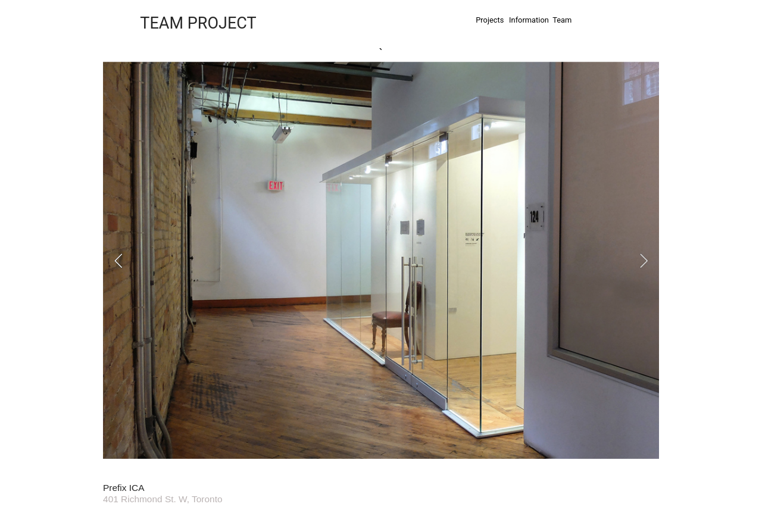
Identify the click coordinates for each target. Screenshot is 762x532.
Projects (490, 20)
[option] (381, 261)
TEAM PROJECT (198, 23)
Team (562, 20)
